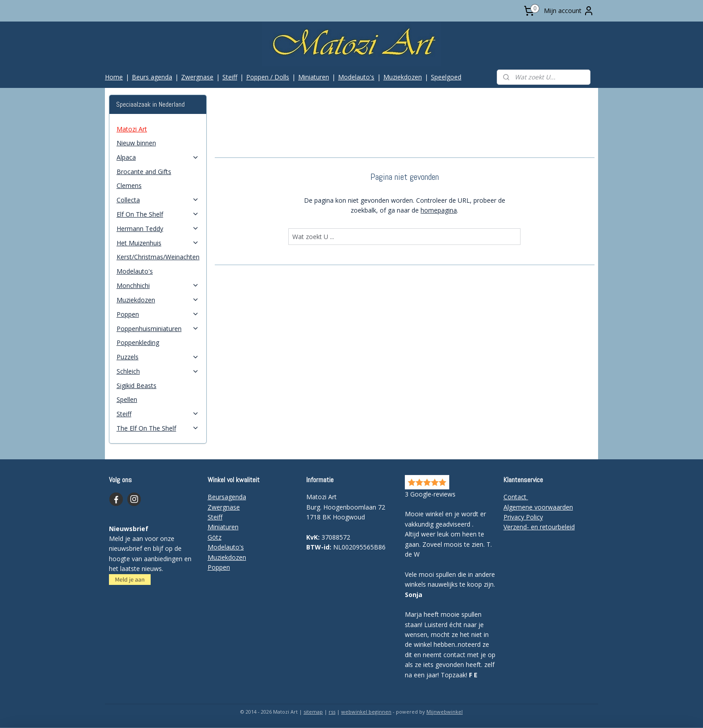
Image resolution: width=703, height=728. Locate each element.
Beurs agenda (152, 77)
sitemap (313, 712)
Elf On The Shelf (158, 214)
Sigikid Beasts (137, 386)
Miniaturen (314, 77)
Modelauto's (356, 77)
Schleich (158, 371)
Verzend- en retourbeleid (539, 527)
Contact (516, 497)
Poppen (158, 314)
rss (332, 712)
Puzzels (158, 357)
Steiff (230, 77)
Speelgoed (446, 77)
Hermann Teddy (158, 229)
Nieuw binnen (136, 143)
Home (114, 77)
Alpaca (158, 157)
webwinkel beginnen (366, 712)
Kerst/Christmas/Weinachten (158, 257)
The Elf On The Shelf (158, 428)
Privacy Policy (523, 517)
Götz (215, 537)
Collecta (158, 200)
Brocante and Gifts (144, 172)
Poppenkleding (138, 342)
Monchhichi (158, 286)
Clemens (129, 185)
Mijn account (569, 11)
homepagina (439, 210)
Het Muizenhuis (158, 243)
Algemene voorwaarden (538, 507)
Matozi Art (132, 129)
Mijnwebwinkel (445, 712)
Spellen (127, 399)
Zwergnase (197, 77)
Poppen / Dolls (268, 77)
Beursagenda (227, 497)
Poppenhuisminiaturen (158, 329)
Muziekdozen (403, 77)
